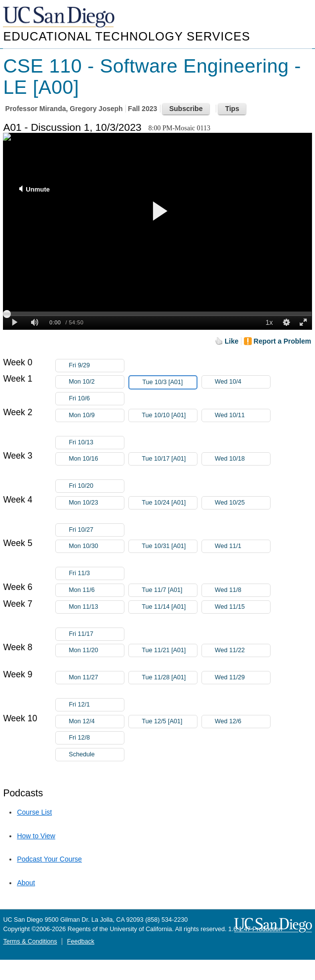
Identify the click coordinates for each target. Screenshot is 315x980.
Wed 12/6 (242, 722)
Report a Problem (283, 341)
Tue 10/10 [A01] (169, 417)
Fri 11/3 (96, 573)
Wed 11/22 (242, 650)
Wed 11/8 (242, 590)
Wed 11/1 (242, 546)
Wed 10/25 (242, 503)
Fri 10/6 (96, 399)
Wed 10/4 (242, 382)
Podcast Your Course (49, 859)
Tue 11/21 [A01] (169, 652)
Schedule (82, 754)
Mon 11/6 (96, 590)
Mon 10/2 (96, 382)
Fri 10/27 (96, 530)
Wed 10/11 (242, 415)
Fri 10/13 (96, 443)
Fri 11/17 (96, 634)
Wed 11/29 (242, 678)
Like (232, 341)
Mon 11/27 (96, 678)
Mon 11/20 (96, 650)
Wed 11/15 (242, 607)
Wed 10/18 (242, 459)
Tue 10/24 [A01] (169, 504)
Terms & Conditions (30, 941)
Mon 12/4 (96, 722)
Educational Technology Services (126, 36)
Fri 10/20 (96, 486)
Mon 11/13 (96, 607)
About (26, 883)
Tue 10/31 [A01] (169, 548)
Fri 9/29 (96, 366)
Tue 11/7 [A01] (169, 590)
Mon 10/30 (96, 546)
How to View (36, 836)
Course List (34, 812)
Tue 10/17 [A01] (169, 460)
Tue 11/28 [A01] (169, 679)
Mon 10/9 (96, 415)
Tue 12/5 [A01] (169, 722)
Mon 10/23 (96, 503)
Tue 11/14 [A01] (169, 608)
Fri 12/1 (96, 705)
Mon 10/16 (96, 459)
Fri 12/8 (96, 738)
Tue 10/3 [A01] (169, 382)
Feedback (81, 941)
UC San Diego (60, 18)
